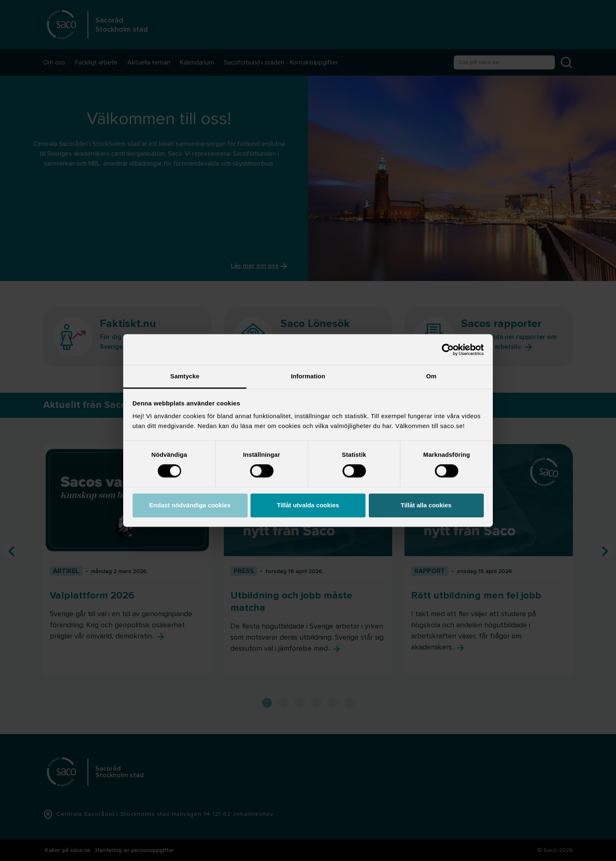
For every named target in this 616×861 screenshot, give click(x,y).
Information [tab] (308, 376)
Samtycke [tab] (185, 376)
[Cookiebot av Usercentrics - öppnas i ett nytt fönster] (448, 350)
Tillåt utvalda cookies (308, 505)
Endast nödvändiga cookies (190, 505)
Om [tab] (431, 376)
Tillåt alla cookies (426, 505)
